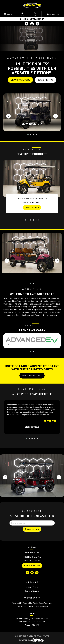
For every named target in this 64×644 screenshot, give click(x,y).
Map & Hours (32, 566)
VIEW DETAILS (32, 207)
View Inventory (20, 80)
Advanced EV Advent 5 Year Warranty (32, 607)
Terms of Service (32, 591)
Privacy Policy (32, 587)
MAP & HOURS (53, 14)
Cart (35, 14)
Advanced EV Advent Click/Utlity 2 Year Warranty (32, 603)
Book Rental (45, 80)
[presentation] (8, 116)
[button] (28, 135)
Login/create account (32, 19)
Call (22, 14)
